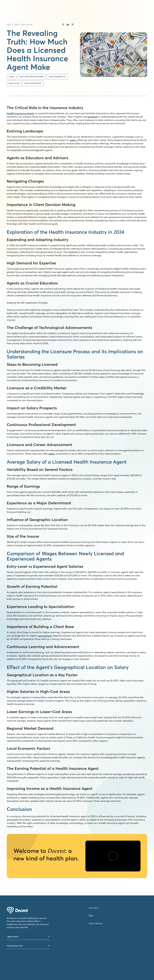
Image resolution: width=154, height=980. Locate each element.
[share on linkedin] (68, 25)
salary (52, 454)
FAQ (91, 916)
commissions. (45, 636)
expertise (92, 117)
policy (74, 140)
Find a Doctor (96, 923)
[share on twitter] (73, 25)
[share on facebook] (63, 25)
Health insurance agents (20, 113)
